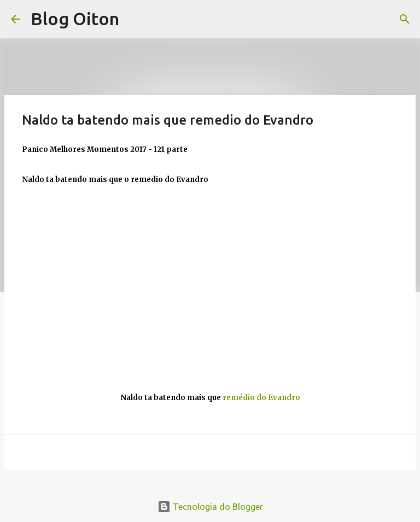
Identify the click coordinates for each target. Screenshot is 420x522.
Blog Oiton (75, 19)
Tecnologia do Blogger (210, 507)
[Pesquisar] (405, 19)
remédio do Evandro (261, 398)
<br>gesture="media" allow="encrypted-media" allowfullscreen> (210, 286)
